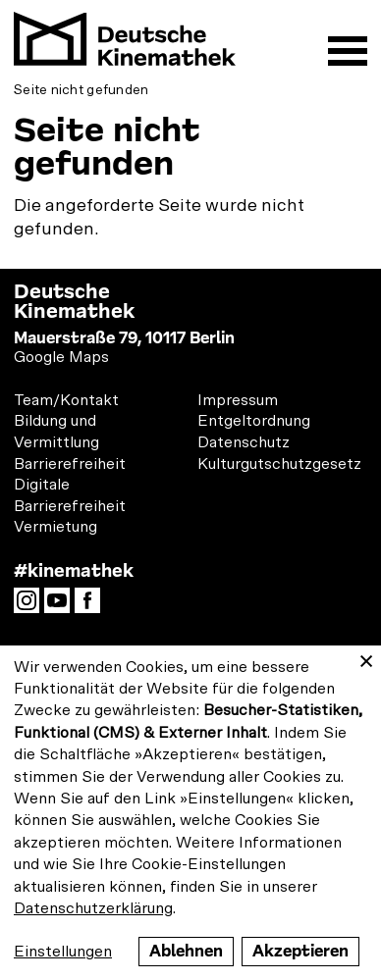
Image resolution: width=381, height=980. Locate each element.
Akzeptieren (300, 951)
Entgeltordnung (254, 421)
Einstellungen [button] (63, 952)
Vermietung (55, 527)
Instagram (31, 606)
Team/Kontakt (66, 400)
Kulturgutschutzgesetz (279, 464)
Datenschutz (244, 442)
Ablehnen (186, 951)
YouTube (62, 606)
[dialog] (190, 813)
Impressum (238, 400)
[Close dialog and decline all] (366, 658)
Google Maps (61, 357)
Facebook (92, 606)
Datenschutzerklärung (93, 908)
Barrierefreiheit (70, 464)
